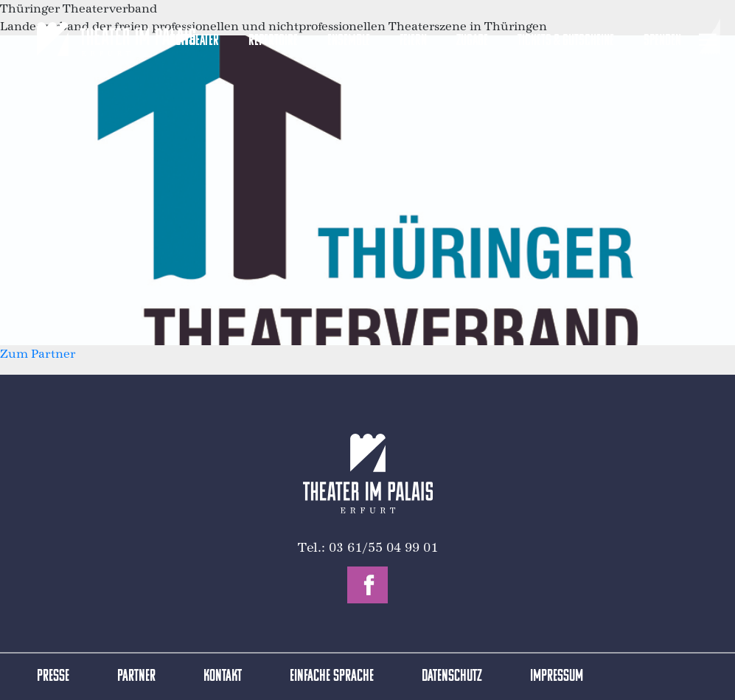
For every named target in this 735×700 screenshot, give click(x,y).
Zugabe (472, 41)
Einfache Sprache (332, 677)
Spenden (662, 41)
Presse (53, 677)
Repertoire (273, 41)
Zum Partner (38, 354)
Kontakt (223, 677)
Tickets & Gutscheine (566, 41)
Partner (136, 677)
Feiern (413, 41)
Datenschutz (452, 677)
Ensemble (349, 41)
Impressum (557, 677)
